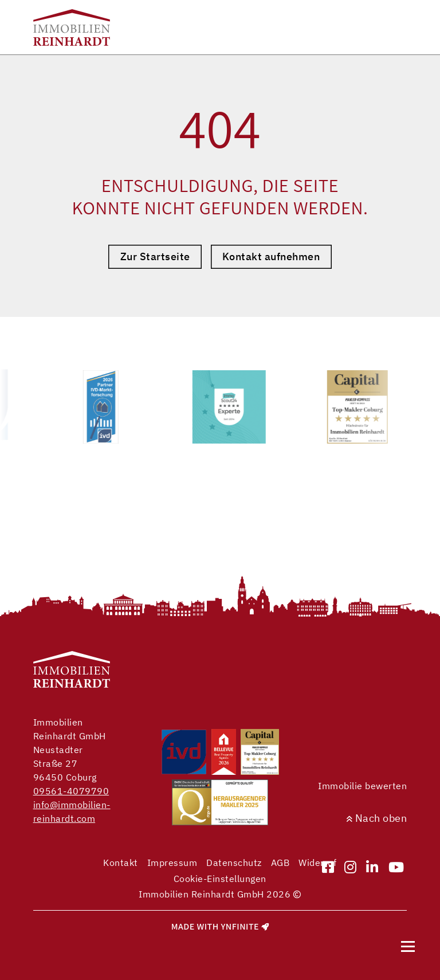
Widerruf (317, 863)
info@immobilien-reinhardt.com (72, 812)
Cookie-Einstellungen (220, 879)
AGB (280, 863)
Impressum (172, 863)
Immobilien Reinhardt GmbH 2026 (220, 894)
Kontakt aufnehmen (271, 256)
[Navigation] (408, 946)
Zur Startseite (155, 256)
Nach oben (377, 818)
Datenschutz (234, 863)
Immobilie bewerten (362, 786)
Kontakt (121, 863)
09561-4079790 (71, 791)
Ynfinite (240, 926)
